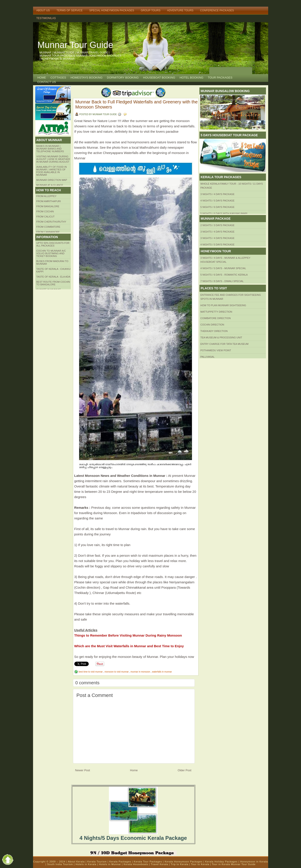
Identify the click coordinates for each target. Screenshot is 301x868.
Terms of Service (70, 10)
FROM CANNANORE (48, 232)
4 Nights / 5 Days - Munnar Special (223, 268)
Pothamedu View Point (216, 350)
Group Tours (150, 10)
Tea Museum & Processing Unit (221, 337)
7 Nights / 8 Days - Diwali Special (222, 281)
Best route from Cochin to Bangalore (53, 283)
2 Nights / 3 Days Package (218, 225)
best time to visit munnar (91, 672)
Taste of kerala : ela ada (53, 277)
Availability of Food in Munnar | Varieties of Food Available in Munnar (52, 171)
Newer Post (83, 770)
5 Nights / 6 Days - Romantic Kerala (224, 275)
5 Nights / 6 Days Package (218, 207)
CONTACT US (47, 82)
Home (42, 78)
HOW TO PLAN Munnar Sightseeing (223, 305)
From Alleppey (46, 196)
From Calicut (46, 217)
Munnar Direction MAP (52, 180)
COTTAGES (58, 78)
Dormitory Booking (123, 78)
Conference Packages (217, 10)
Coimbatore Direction (216, 318)
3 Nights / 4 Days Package (218, 194)
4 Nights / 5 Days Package (218, 201)
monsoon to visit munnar (117, 672)
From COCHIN (45, 211)
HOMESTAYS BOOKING (87, 78)
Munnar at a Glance (50, 185)
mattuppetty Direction (216, 312)
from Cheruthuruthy (51, 222)
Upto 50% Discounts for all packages (53, 244)
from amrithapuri (49, 201)
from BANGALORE (48, 206)
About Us (43, 10)
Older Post (184, 770)
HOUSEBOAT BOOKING (159, 78)
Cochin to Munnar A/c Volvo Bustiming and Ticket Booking (51, 253)
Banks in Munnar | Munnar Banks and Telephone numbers (50, 149)
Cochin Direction (212, 325)
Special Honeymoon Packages (112, 10)
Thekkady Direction (214, 331)
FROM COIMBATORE (48, 227)
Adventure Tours (180, 10)
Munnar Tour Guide (75, 45)
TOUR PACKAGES (220, 78)
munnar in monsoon (141, 672)
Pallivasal (208, 357)
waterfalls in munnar (162, 672)
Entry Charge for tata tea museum (225, 344)
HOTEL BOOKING (192, 78)
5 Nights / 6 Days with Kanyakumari (224, 213)
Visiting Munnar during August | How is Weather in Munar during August (53, 159)
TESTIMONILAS (46, 18)
